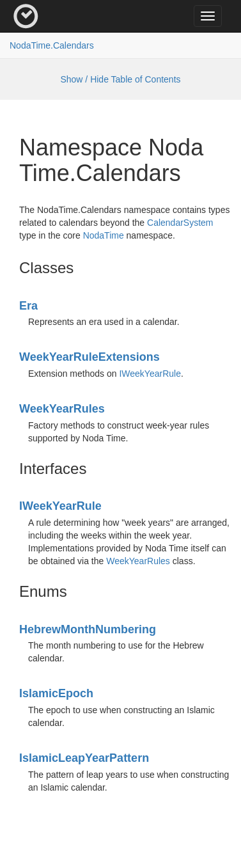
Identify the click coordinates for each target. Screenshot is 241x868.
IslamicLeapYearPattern (84, 758)
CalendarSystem (180, 223)
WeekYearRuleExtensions (89, 357)
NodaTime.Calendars (52, 45)
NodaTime (104, 235)
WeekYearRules (62, 409)
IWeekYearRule (150, 374)
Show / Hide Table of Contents (120, 79)
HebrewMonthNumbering (88, 629)
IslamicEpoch (56, 693)
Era (28, 306)
